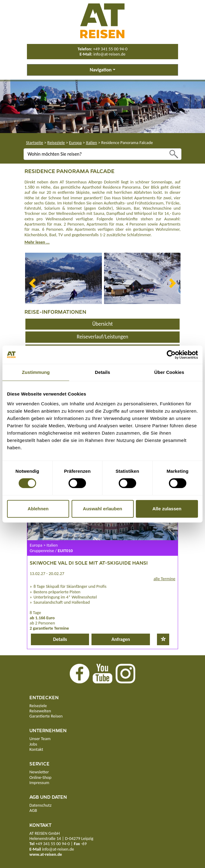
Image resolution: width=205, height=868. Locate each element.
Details (60, 639)
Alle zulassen (167, 509)
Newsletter (39, 772)
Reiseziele (56, 143)
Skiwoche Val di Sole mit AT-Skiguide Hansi (89, 563)
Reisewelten (40, 711)
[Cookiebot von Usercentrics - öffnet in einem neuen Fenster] (171, 355)
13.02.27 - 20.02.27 (47, 573)
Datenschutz (40, 805)
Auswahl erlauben (102, 509)
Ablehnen (38, 509)
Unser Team (40, 739)
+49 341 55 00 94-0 (110, 49)
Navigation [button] (101, 70)
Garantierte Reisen (46, 716)
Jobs (33, 744)
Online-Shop (40, 777)
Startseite (35, 143)
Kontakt (36, 749)
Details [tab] (102, 372)
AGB (33, 810)
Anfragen (121, 639)
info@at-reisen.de (109, 54)
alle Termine (164, 579)
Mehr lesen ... (37, 242)
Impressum (39, 783)
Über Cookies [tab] (169, 372)
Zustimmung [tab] (36, 372)
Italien (92, 143)
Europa (75, 143)
